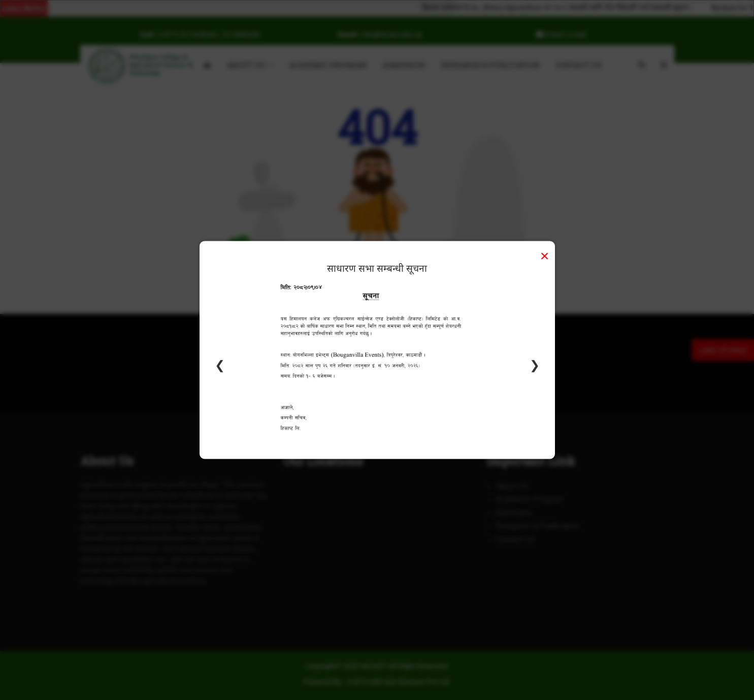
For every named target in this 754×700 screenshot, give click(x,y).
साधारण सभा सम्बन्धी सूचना (377, 268)
